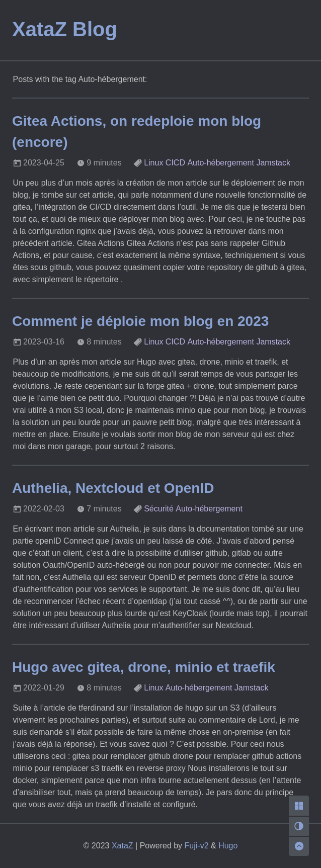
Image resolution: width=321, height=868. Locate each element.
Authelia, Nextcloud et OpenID (113, 488)
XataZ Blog (65, 29)
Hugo (228, 846)
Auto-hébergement (221, 163)
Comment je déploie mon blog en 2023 (140, 321)
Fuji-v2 (197, 846)
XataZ (123, 846)
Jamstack (273, 163)
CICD (175, 163)
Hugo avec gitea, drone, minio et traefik (144, 667)
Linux (153, 163)
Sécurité (159, 509)
